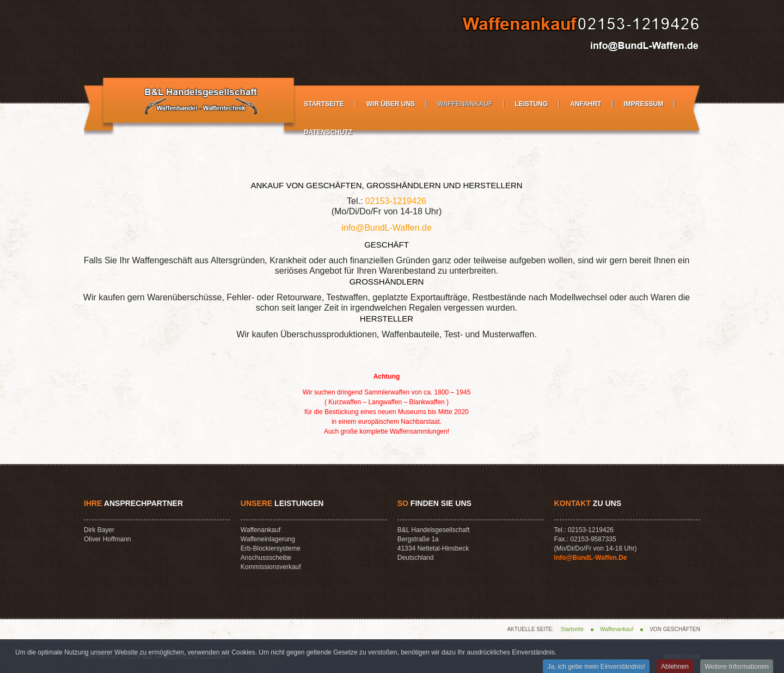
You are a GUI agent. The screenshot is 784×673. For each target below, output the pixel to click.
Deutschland (416, 558)
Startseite (324, 104)
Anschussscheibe (266, 558)
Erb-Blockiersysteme (271, 548)
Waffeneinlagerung (268, 539)
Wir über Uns (391, 104)
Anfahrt (586, 104)
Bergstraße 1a (418, 539)
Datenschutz (328, 132)
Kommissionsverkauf (271, 567)
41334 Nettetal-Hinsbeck (433, 548)
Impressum (643, 104)
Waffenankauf (465, 104)
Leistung (531, 104)
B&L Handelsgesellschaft (434, 530)
